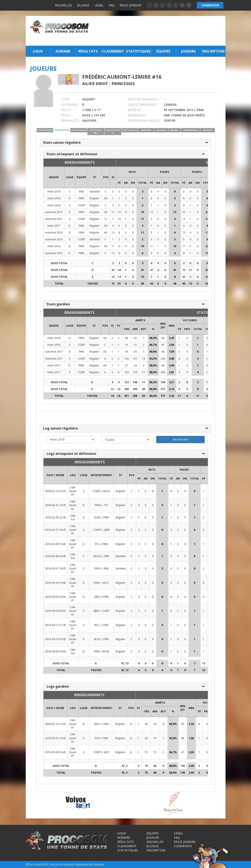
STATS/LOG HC (45, 130)
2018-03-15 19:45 (55, 738)
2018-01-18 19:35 (55, 724)
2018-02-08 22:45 (55, 517)
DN (133, 183)
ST (95, 177)
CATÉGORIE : (70, 105)
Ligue (38, 51)
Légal (99, 5)
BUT (144, 329)
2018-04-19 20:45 (55, 639)
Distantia (98, 864)
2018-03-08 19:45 (55, 544)
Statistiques (138, 51)
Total (143, 183)
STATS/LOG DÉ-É (96, 131)
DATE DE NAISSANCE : (143, 99)
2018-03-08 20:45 (55, 556)
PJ (113, 177)
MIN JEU (163, 326)
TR (179, 329)
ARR (135, 329)
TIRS (127, 329)
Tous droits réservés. (62, 864)
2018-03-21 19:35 (55, 568)
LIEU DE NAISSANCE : (143, 105)
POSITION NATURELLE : (145, 120)
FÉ (119, 183)
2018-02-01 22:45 (55, 505)
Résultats (88, 51)
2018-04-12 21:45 (55, 625)
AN (126, 183)
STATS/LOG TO (130, 130)
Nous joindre (130, 5)
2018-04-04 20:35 (55, 611)
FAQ (112, 5)
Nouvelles (64, 5)
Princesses (123, 84)
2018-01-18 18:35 (55, 491)
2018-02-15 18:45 (55, 530)
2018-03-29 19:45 (55, 583)
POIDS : (66, 115)
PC (119, 326)
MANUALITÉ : (70, 120)
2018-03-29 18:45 (55, 752)
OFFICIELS (207, 130)
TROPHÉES (146, 130)
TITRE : (66, 99)
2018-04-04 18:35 (55, 597)
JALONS (174, 130)
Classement (113, 51)
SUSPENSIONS (190, 130)
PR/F (187, 329)
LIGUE (70, 177)
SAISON (54, 177)
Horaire (63, 51)
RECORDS (161, 130)
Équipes (163, 51)
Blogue (83, 5)
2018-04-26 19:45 (55, 651)
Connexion (183, 846)
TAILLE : (67, 110)
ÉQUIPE (82, 177)
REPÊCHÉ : (135, 110)
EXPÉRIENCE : (137, 115)
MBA (172, 326)
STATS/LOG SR (62, 130)
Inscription (213, 51)
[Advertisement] (158, 31)
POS (106, 177)
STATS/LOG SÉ (79, 130)
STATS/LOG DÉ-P (113, 131)
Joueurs (188, 51)
